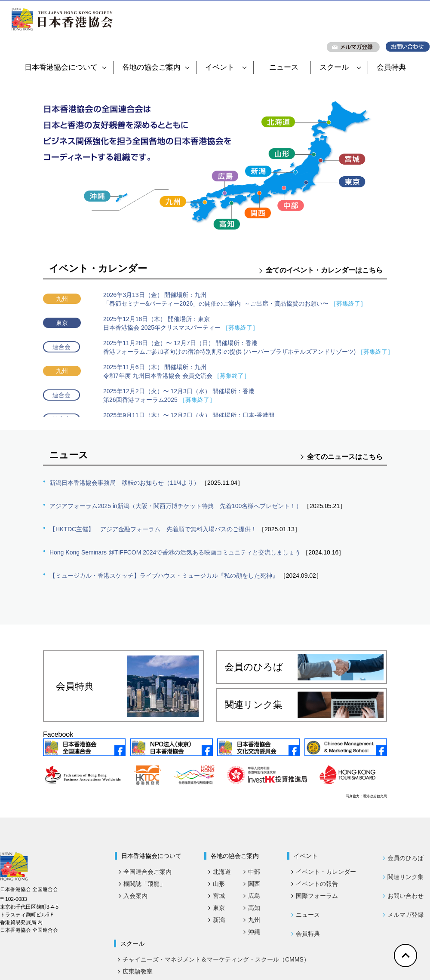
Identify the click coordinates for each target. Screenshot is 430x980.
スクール (340, 67)
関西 (254, 884)
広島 (254, 896)
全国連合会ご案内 (147, 872)
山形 (219, 884)
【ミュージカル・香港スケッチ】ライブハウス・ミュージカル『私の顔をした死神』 (164, 576)
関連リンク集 (304, 705)
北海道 (222, 872)
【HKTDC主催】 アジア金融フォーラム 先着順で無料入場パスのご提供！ (153, 529)
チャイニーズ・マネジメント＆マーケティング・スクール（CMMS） (216, 959)
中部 (254, 872)
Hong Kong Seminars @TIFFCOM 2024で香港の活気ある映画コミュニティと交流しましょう (175, 552)
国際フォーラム (317, 896)
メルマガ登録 (405, 915)
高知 (254, 908)
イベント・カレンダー (326, 872)
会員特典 (391, 67)
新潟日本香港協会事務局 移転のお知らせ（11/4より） (124, 483)
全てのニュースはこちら (345, 457)
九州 (254, 920)
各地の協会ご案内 (156, 67)
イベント (226, 67)
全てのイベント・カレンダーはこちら (324, 270)
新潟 (219, 920)
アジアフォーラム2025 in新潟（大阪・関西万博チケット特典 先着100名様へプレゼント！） (176, 506)
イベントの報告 (317, 884)
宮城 (219, 896)
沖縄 (254, 932)
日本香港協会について (65, 67)
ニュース (284, 67)
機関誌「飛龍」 (144, 884)
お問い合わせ (405, 896)
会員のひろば (304, 667)
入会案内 (135, 896)
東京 (219, 908)
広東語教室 (138, 971)
